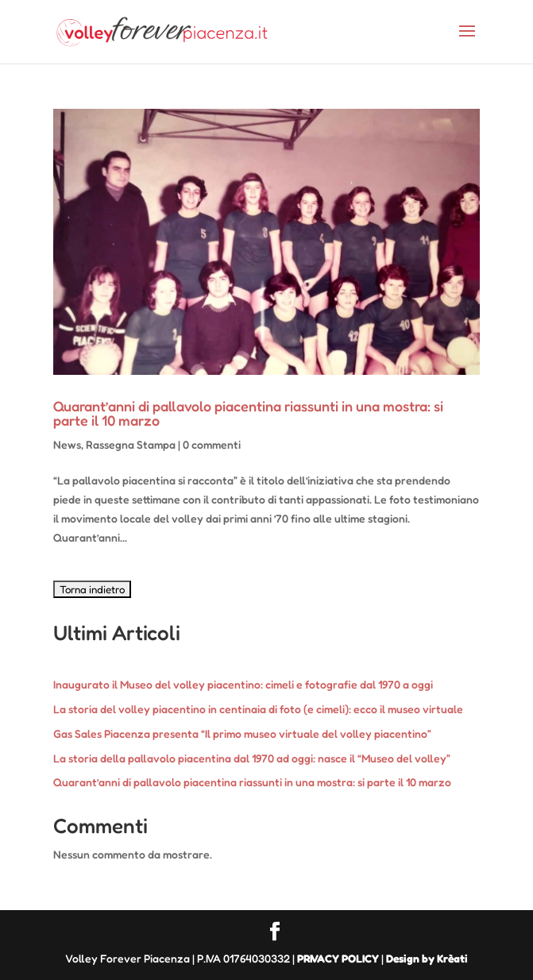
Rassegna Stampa (131, 444)
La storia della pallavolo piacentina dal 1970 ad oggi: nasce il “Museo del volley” (252, 758)
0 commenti (212, 444)
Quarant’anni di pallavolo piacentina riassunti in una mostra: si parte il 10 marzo (248, 413)
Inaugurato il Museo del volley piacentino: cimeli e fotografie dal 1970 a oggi (243, 684)
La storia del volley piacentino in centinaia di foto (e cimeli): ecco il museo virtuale (258, 709)
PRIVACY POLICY (338, 958)
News (67, 444)
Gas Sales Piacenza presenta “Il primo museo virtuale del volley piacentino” (242, 733)
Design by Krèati (427, 958)
